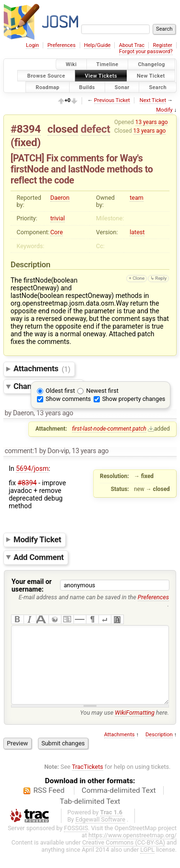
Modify (164, 110)
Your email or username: (32, 585)
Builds (87, 87)
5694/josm (32, 468)
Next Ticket (153, 100)
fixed (25, 142)
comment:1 (21, 451)
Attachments (42, 369)
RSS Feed (49, 805)
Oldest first (60, 391)
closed (63, 129)
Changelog (151, 64)
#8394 (26, 129)
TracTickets (88, 781)
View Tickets (101, 75)
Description (159, 749)
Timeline (108, 64)
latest (137, 232)
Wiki (71, 64)
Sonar (122, 87)
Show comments (68, 399)
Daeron (60, 198)
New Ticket (151, 75)
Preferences (62, 45)
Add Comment (39, 557)
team (137, 198)
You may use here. (125, 727)
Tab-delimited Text (90, 816)
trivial (58, 218)
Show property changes (134, 399)
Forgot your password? (146, 51)
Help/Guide (97, 45)
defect (95, 129)
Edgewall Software (100, 834)
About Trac (132, 45)
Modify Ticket (37, 539)
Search (158, 87)
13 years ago (152, 122)
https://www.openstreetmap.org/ (132, 850)
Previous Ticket (112, 100)
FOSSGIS (76, 842)
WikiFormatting (135, 727)
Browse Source (46, 75)
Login (32, 45)
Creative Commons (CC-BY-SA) (124, 857)
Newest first (102, 391)
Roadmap (48, 87)
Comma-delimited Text (119, 805)
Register (162, 45)
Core (57, 232)
